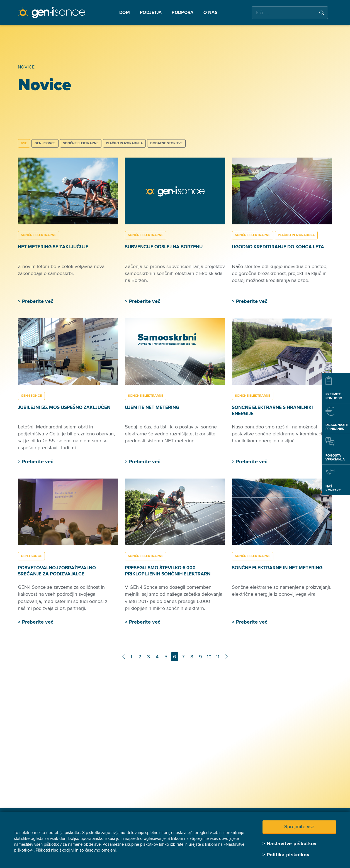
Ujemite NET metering (152, 407)
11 (218, 657)
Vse (24, 143)
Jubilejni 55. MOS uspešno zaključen (64, 407)
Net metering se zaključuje (53, 247)
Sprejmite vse (299, 827)
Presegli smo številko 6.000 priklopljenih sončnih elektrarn (168, 571)
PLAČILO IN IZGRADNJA (124, 143)
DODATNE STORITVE (166, 143)
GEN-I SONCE (45, 143)
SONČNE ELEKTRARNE (81, 143)
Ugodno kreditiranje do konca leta (278, 247)
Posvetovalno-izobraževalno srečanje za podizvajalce (57, 571)
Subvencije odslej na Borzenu (164, 247)
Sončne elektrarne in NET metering (277, 568)
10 (209, 657)
